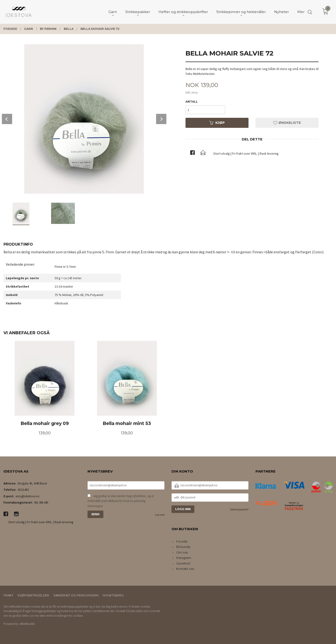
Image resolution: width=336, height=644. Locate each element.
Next (161, 119)
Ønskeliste (287, 123)
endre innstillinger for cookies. (65, 616)
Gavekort (183, 563)
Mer (301, 12)
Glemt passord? (239, 509)
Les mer (160, 515)
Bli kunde (183, 547)
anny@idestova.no (27, 496)
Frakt (8, 595)
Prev (7, 119)
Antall (192, 102)
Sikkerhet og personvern (76, 595)
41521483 (23, 490)
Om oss (182, 552)
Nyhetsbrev (113, 595)
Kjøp (217, 123)
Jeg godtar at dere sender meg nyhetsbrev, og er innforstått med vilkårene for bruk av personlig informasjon (121, 501)
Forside (182, 541)
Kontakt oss (185, 569)
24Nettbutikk (27, 624)
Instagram (184, 558)
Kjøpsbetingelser (33, 595)
